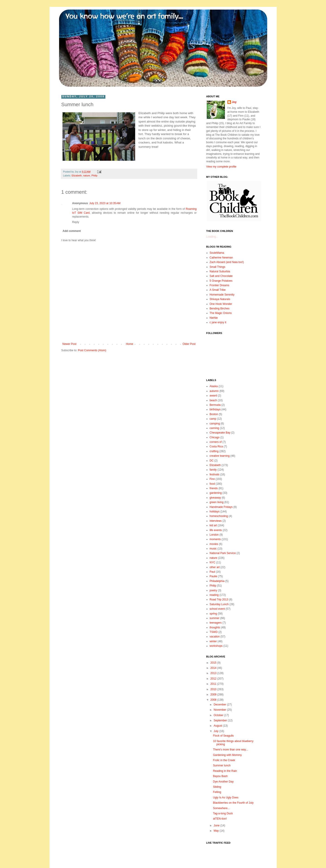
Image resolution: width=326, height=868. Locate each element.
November (220, 710)
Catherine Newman (221, 258)
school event (217, 609)
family (213, 470)
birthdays (215, 409)
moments (215, 539)
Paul (212, 572)
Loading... (212, 237)
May (217, 831)
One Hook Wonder (221, 304)
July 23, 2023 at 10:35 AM (105, 203)
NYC (213, 562)
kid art (213, 525)
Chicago (215, 437)
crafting (214, 451)
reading (214, 595)
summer (215, 618)
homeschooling (219, 516)
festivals (215, 474)
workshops (216, 646)
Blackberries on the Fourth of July (233, 803)
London (214, 535)
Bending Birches (220, 309)
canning (214, 428)
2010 (214, 689)
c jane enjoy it (218, 322)
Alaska (214, 386)
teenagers (216, 623)
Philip (94, 176)
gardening (216, 493)
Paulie (213, 576)
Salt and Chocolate (221, 276)
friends (214, 488)
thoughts (215, 627)
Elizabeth (77, 176)
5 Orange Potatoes (221, 281)
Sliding (217, 787)
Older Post (189, 344)
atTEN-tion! (220, 819)
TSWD (214, 632)
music (213, 549)
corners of (216, 442)
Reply (76, 222)
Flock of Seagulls (223, 736)
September (221, 720)
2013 (214, 673)
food (212, 484)
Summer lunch (222, 765)
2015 (214, 663)
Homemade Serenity (222, 295)
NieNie (214, 318)
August (218, 726)
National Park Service (223, 553)
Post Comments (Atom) (92, 350)
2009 (214, 695)
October (219, 715)
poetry (213, 590)
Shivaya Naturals (220, 299)
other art (215, 567)
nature (87, 176)
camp (213, 419)
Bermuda (215, 405)
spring (213, 614)
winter (213, 641)
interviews (216, 521)
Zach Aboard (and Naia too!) (227, 262)
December (220, 705)
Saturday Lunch (219, 604)
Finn (212, 479)
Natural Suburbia (220, 271)
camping (215, 424)
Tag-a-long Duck (223, 813)
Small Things (218, 267)
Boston (214, 414)
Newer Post (70, 344)
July (216, 731)
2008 (214, 700)
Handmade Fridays (221, 507)
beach (213, 400)
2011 (214, 684)
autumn (214, 391)
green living (217, 502)
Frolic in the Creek (224, 760)
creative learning (220, 456)
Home (129, 344)
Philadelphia (217, 581)
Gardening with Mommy (227, 755)
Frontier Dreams (220, 285)
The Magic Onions (221, 313)
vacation (215, 637)
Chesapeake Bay (220, 433)
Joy (234, 102)
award (213, 396)
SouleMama (217, 253)
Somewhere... (221, 808)
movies (214, 544)
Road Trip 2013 (219, 600)
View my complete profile (221, 167)
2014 (214, 668)
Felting (217, 792)
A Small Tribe (218, 290)
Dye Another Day (223, 782)
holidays (215, 512)
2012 (214, 679)
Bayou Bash (220, 776)
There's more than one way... (230, 750)
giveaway (215, 498)
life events (216, 530)
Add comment (72, 231)
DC (212, 461)
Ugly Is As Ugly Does (226, 798)
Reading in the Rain (225, 771)
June (217, 825)
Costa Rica (216, 447)
